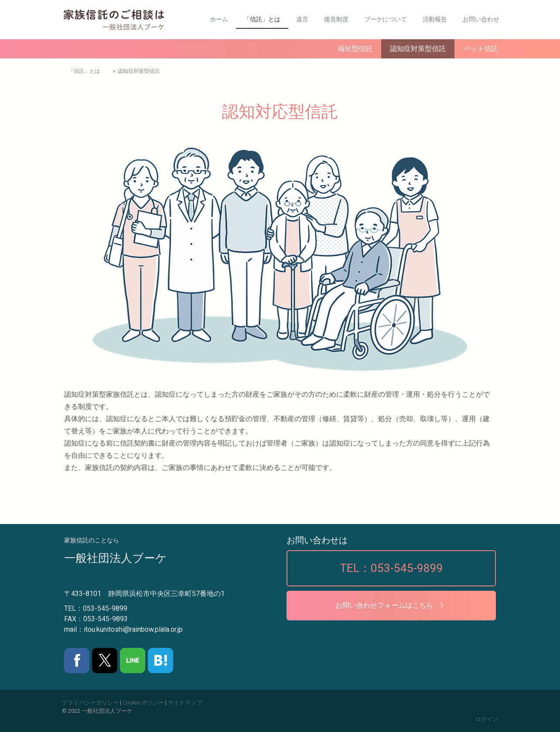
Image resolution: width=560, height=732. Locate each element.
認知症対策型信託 (418, 49)
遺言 (302, 19)
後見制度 (336, 19)
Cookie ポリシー (143, 703)
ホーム (219, 19)
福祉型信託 (355, 49)
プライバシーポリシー (90, 703)
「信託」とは (262, 19)
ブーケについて (386, 19)
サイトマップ (185, 703)
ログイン (487, 719)
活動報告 (435, 19)
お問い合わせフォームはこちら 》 (391, 605)
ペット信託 (481, 49)
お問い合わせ (481, 19)
